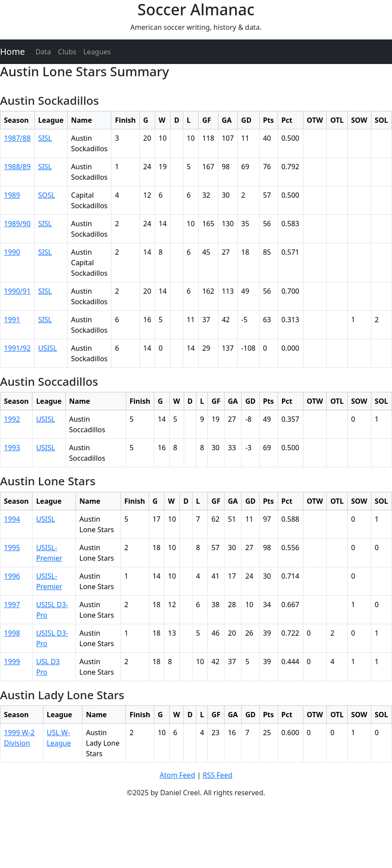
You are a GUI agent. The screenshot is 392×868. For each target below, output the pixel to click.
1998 (12, 633)
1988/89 (17, 167)
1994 (12, 519)
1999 (12, 662)
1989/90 (17, 224)
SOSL (46, 195)
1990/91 (17, 291)
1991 (12, 320)
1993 (12, 448)
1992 (12, 419)
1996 (12, 576)
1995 (12, 548)
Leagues (97, 52)
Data (43, 52)
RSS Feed (217, 775)
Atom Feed (177, 775)
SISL (45, 138)
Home (12, 52)
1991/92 (17, 348)
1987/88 (17, 138)
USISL (48, 348)
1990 (12, 252)
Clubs (67, 52)
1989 (12, 195)
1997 (12, 605)
